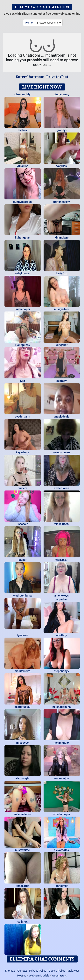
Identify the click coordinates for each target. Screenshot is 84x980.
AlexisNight (22, 778)
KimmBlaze (62, 238)
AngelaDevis (61, 417)
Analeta (22, 488)
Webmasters (59, 976)
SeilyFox (22, 922)
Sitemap (10, 971)
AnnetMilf (61, 886)
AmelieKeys (62, 596)
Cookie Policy (57, 971)
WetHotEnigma (22, 596)
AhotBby (61, 635)
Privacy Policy (38, 971)
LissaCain (22, 524)
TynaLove (22, 635)
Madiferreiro (23, 671)
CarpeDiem (61, 599)
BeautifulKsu (22, 707)
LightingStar (22, 238)
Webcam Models (39, 976)
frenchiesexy (62, 202)
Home (29, 23)
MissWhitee (22, 850)
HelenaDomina (61, 707)
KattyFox (62, 273)
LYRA (22, 381)
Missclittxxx (61, 524)
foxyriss (62, 166)
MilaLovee (23, 743)
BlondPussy (22, 345)
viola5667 (62, 560)
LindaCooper (22, 309)
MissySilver (61, 309)
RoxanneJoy (62, 778)
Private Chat (57, 77)
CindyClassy (62, 94)
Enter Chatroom (30, 77)
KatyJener (62, 345)
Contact (22, 971)
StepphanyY (62, 671)
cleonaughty (22, 94)
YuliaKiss (22, 166)
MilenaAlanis (22, 814)
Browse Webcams (49, 23)
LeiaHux (22, 130)
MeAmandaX (62, 743)
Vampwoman (62, 452)
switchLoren (62, 488)
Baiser (22, 560)
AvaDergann (22, 417)
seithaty (62, 381)
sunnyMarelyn (22, 202)
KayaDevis (22, 452)
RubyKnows (23, 273)
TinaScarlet (22, 886)
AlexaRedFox (62, 850)
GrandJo (62, 130)
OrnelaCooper (62, 814)
